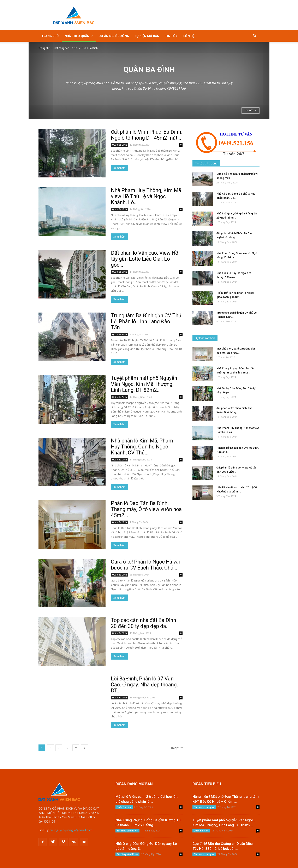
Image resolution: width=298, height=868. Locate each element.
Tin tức (171, 36)
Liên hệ (189, 36)
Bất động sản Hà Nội (127, 831)
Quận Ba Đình (120, 145)
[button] (255, 36)
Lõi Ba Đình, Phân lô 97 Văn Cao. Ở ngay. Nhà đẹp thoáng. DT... (144, 685)
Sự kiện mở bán (147, 36)
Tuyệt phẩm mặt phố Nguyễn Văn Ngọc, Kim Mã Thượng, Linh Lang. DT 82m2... (144, 384)
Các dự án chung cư (204, 807)
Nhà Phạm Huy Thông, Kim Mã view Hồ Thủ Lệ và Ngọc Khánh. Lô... (146, 196)
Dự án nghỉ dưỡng (114, 36)
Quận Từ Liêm (124, 807)
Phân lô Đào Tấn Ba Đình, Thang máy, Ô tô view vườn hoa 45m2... (146, 509)
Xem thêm (119, 168)
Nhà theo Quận (79, 36)
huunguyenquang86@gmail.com (71, 830)
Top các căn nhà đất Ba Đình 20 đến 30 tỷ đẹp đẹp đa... (144, 623)
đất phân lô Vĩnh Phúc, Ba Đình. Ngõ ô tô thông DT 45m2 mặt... (147, 135)
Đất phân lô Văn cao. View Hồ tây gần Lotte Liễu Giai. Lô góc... (145, 259)
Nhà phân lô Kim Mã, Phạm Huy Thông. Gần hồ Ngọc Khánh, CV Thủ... (142, 447)
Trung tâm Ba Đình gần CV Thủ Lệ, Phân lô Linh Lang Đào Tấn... (146, 322)
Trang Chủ (50, 36)
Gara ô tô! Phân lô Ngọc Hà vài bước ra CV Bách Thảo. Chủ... (145, 565)
